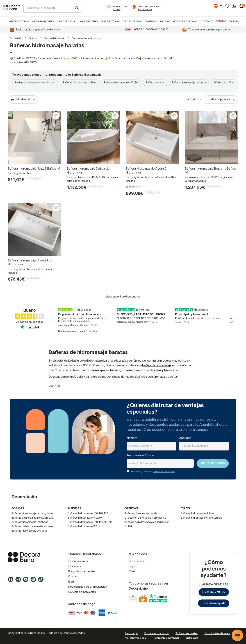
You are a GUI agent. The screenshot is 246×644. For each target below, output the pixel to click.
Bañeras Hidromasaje (54, 38)
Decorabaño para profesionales (88, 587)
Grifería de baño (110, 21)
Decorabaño (16, 38)
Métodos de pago (135, 638)
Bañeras (165, 21)
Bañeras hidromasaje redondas (30, 522)
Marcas (234, 21)
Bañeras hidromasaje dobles (79, 83)
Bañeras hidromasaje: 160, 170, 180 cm (90, 514)
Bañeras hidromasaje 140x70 (121, 83)
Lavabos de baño (88, 21)
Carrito (133, 572)
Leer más (55, 386)
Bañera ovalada (155, 83)
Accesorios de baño (185, 21)
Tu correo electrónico (140, 456)
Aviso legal (131, 634)
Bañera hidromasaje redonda (189, 83)
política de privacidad (164, 472)
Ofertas (221, 21)
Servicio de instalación (82, 592)
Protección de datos (157, 634)
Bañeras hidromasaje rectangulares (32, 514)
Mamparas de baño (43, 21)
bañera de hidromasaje (157, 366)
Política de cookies (187, 634)
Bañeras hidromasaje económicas (35, 83)
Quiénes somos (78, 561)
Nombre (132, 438)
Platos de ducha (66, 21)
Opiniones (75, 566)
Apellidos (185, 438)
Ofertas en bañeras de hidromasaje (145, 518)
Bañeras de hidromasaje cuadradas (32, 518)
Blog (71, 582)
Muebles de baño (19, 21)
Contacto (74, 577)
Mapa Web (192, 638)
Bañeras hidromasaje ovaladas (29, 531)
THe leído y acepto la (153, 472)
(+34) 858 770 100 (214, 592)
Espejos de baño (132, 21)
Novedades (206, 21)
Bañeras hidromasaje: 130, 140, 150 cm (90, 522)
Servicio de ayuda (214, 603)
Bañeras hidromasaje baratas (142, 514)
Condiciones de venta (217, 634)
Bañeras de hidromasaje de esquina (32, 527)
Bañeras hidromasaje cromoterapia (201, 518)
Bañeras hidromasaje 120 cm (85, 527)
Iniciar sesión (137, 561)
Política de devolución (166, 638)
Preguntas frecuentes (82, 572)
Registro (134, 566)
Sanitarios (151, 21)
